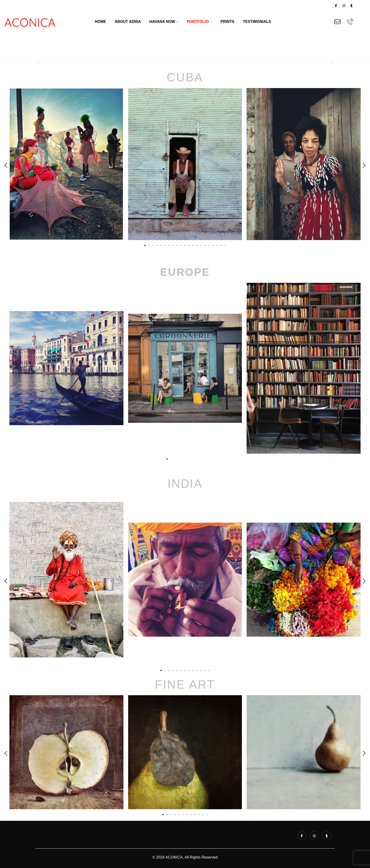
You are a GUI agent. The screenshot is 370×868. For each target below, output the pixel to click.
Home (101, 22)
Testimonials (257, 22)
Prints (228, 22)
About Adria (128, 22)
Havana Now (162, 22)
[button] (38, 61)
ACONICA (30, 22)
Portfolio (198, 22)
